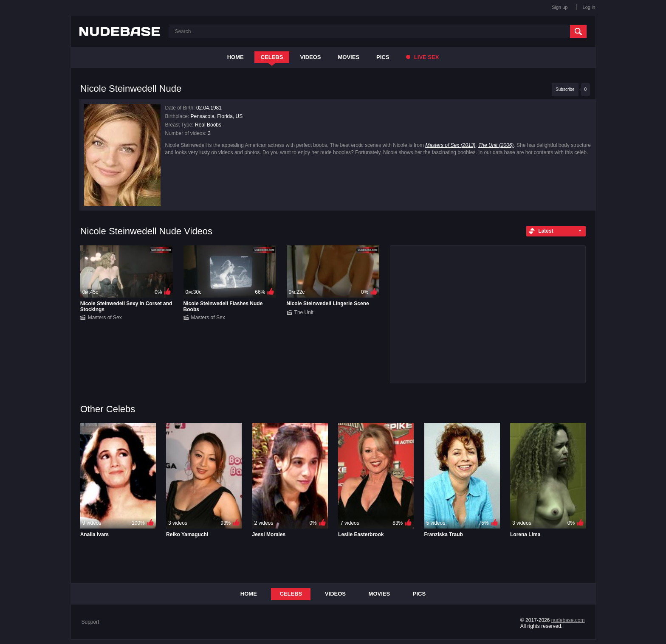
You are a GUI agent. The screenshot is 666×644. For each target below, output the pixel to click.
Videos (310, 57)
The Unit (304, 312)
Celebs (272, 57)
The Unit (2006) (496, 145)
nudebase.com (568, 620)
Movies (349, 57)
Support (90, 622)
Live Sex (422, 57)
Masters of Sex (105, 318)
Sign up (560, 7)
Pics (383, 57)
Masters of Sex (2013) (450, 145)
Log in (589, 7)
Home (236, 57)
